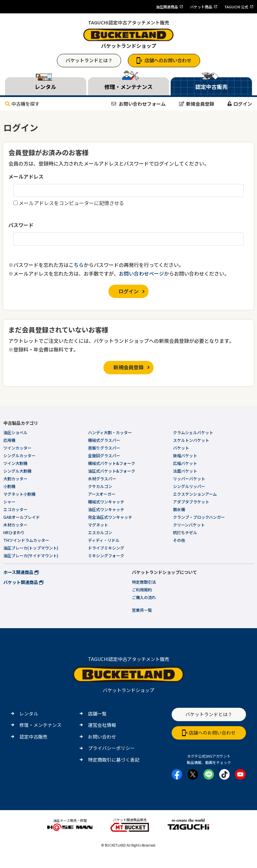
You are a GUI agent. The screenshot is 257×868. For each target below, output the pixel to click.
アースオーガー (102, 494)
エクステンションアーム (195, 494)
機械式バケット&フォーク (112, 463)
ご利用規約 (142, 590)
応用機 (9, 440)
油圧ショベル (15, 432)
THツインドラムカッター (26, 540)
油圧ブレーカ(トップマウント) (31, 548)
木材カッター (15, 525)
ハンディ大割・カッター (110, 432)
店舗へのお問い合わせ (164, 60)
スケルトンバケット (191, 440)
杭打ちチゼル (185, 532)
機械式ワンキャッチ (106, 502)
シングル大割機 (17, 471)
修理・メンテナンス (40, 725)
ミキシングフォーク (106, 555)
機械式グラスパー (104, 440)
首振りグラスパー (104, 448)
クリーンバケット (189, 525)
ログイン (240, 104)
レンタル (29, 713)
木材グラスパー (102, 478)
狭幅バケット (185, 455)
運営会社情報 (102, 725)
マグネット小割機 (19, 494)
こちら (76, 265)
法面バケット (185, 471)
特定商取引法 (144, 582)
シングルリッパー (189, 486)
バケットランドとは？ (89, 60)
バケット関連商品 (23, 582)
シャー (9, 502)
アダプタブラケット (191, 502)
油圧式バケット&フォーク (112, 471)
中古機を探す (22, 104)
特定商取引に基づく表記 (114, 760)
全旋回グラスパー (104, 455)
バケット (181, 448)
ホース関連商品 (21, 572)
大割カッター (15, 478)
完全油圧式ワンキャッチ (110, 517)
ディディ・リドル (104, 540)
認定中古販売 (33, 737)
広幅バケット (185, 463)
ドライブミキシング (106, 548)
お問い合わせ (102, 737)
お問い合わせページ (141, 273)
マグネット (98, 525)
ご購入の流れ (144, 597)
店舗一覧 (97, 713)
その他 (179, 540)
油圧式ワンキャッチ (106, 509)
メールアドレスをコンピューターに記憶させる (71, 203)
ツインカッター (17, 448)
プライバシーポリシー (111, 748)
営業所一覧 (142, 610)
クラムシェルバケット (193, 432)
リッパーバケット (189, 478)
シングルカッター (19, 455)
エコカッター (15, 509)
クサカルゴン (100, 486)
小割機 (9, 486)
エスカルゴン (100, 532)
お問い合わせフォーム (139, 104)
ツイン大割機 (15, 463)
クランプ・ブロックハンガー (199, 517)
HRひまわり (14, 532)
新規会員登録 (197, 104)
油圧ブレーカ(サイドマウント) (31, 555)
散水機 (179, 509)
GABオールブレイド (22, 517)
